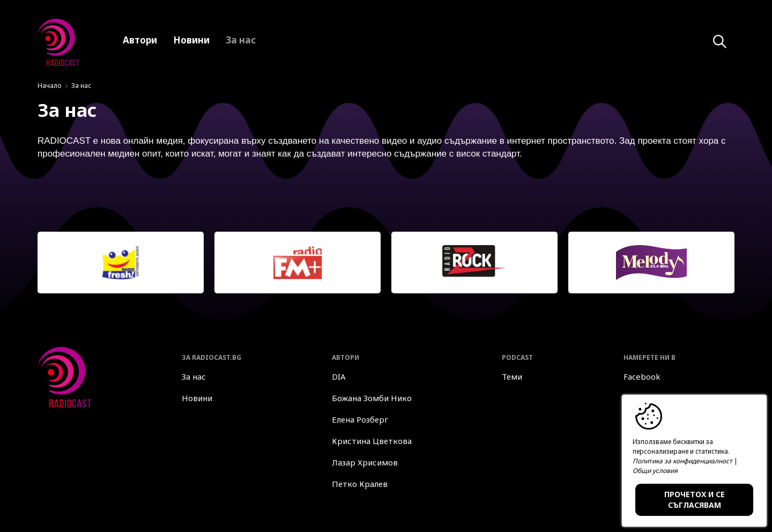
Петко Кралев (360, 484)
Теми (512, 376)
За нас (194, 376)
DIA (339, 376)
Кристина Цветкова (372, 441)
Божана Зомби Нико (372, 398)
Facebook (642, 376)
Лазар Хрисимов (365, 462)
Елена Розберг (360, 419)
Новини (197, 398)
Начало (50, 86)
